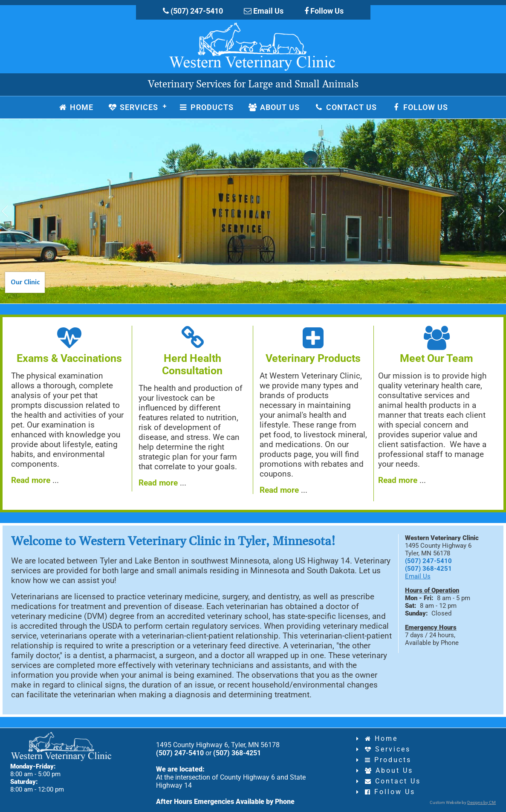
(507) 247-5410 (193, 11)
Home (381, 738)
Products (388, 760)
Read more (31, 480)
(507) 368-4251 (428, 569)
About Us (389, 770)
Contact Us (393, 781)
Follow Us (324, 11)
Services (388, 749)
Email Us (264, 11)
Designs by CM (481, 802)
